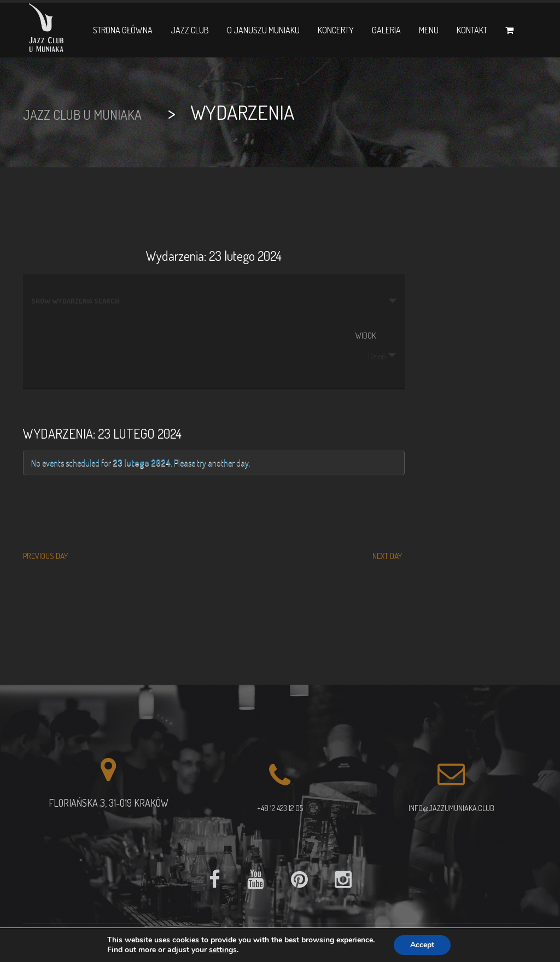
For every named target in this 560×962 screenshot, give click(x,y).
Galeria (386, 30)
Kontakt (472, 30)
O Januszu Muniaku (263, 30)
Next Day (387, 556)
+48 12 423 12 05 (280, 808)
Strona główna (123, 30)
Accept (422, 945)
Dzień (371, 356)
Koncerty (336, 30)
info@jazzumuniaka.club (451, 808)
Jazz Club (190, 30)
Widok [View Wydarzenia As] (366, 336)
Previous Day (45, 556)
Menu (429, 30)
